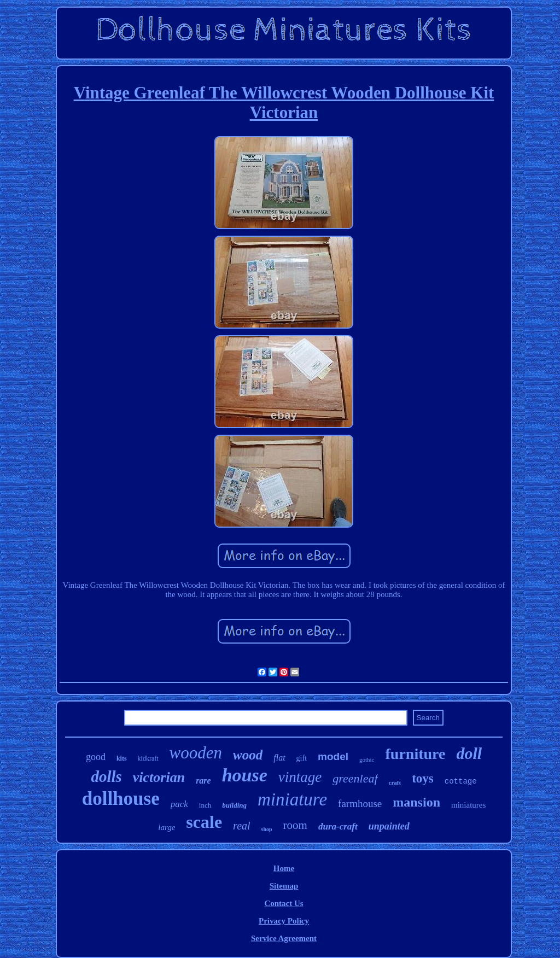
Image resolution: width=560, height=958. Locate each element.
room (295, 825)
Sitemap (284, 886)
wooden (196, 753)
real (241, 826)
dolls (106, 776)
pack (179, 804)
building (234, 805)
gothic (367, 760)
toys (423, 778)
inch (205, 805)
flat (279, 758)
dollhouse (121, 799)
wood (248, 755)
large (167, 827)
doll (469, 753)
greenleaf (355, 778)
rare (203, 781)
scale (204, 822)
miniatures (468, 805)
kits (122, 758)
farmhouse (360, 804)
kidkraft (148, 758)
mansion (416, 802)
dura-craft (338, 826)
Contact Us (284, 903)
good (96, 757)
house (245, 775)
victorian (159, 777)
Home (284, 868)
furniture (415, 754)
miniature (292, 799)
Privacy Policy (284, 921)
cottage (461, 781)
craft (395, 782)
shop (267, 829)
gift (302, 758)
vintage (300, 777)
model (333, 757)
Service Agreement (284, 938)
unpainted (389, 826)
